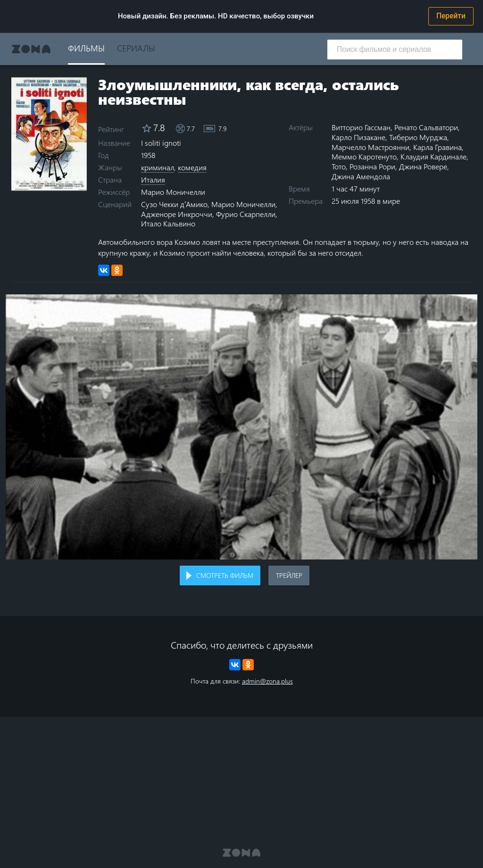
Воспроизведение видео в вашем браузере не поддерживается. (241, 427)
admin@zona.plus (267, 681)
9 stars (74, 182)
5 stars (46, 182)
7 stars (60, 182)
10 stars (81, 182)
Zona (31, 49)
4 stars (39, 182)
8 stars (67, 182)
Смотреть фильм (225, 575)
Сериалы (136, 48)
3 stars (32, 182)
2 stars (25, 182)
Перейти (451, 16)
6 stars (53, 182)
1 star (18, 182)
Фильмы (86, 48)
